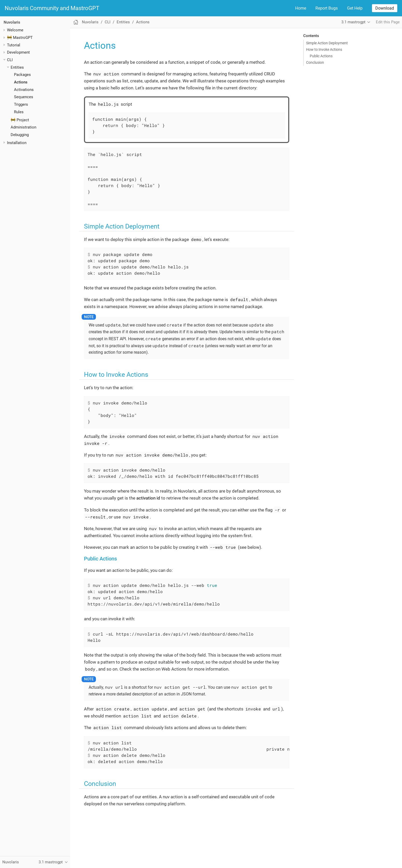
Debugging (20, 135)
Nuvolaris (12, 22)
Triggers (21, 104)
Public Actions (321, 56)
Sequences (24, 97)
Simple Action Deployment (327, 43)
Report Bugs (327, 8)
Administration (23, 127)
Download (385, 8)
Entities (17, 67)
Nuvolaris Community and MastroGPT (52, 8)
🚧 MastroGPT (20, 38)
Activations (24, 90)
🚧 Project (20, 120)
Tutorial (14, 45)
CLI (10, 60)
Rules (19, 112)
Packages (22, 75)
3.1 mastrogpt (353, 22)
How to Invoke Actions (324, 49)
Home (301, 8)
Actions (21, 82)
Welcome (15, 30)
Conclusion (315, 62)
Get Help (355, 8)
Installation (17, 143)
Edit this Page (388, 22)
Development (18, 52)
